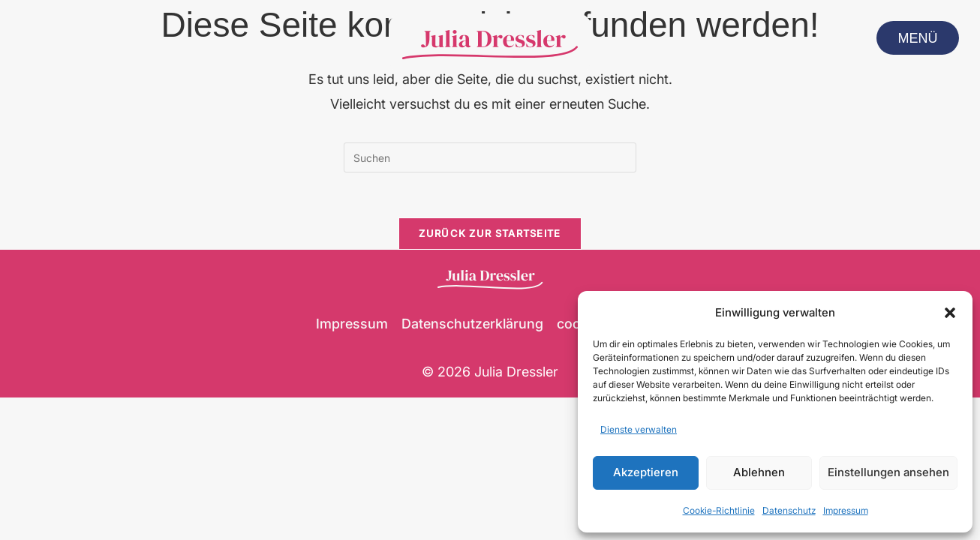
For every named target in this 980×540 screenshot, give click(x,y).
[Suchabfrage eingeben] (490, 157)
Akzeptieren (646, 472)
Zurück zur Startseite (490, 233)
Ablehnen (759, 472)
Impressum (846, 510)
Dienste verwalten (639, 429)
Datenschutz (789, 510)
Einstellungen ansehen (888, 472)
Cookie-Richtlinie (719, 510)
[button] (950, 313)
